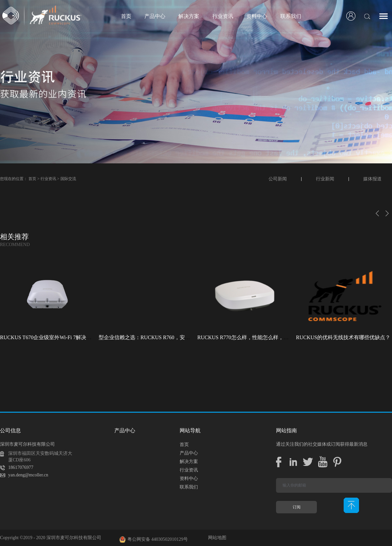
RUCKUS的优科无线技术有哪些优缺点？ (343, 337)
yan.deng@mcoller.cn (28, 475)
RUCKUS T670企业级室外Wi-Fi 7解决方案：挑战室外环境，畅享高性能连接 (88, 337)
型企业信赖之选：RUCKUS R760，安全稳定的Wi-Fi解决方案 (169, 337)
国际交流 (68, 179)
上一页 (377, 213)
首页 (126, 16)
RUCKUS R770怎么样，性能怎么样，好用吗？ (251, 337)
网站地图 (216, 538)
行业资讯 (48, 179)
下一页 (387, 213)
